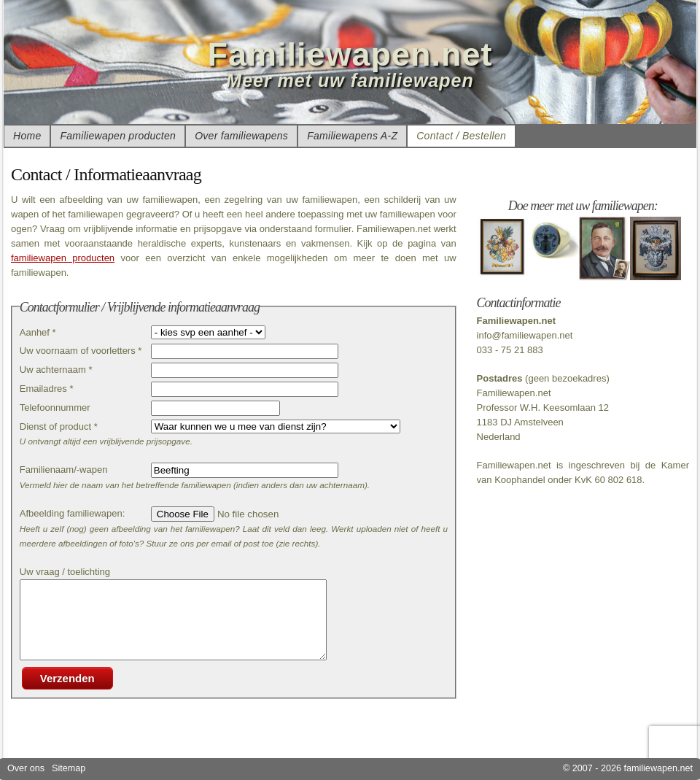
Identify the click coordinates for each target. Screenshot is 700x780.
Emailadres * (47, 389)
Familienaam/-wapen (64, 470)
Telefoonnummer (55, 408)
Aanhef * (38, 332)
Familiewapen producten (118, 136)
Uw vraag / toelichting (65, 572)
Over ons (26, 768)
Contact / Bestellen (461, 136)
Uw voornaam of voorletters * (81, 351)
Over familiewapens (241, 136)
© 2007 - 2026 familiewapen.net (628, 768)
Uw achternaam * (56, 370)
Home (27, 136)
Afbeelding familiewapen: (73, 513)
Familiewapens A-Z (352, 136)
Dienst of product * (59, 426)
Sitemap (69, 768)
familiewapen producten (63, 258)
